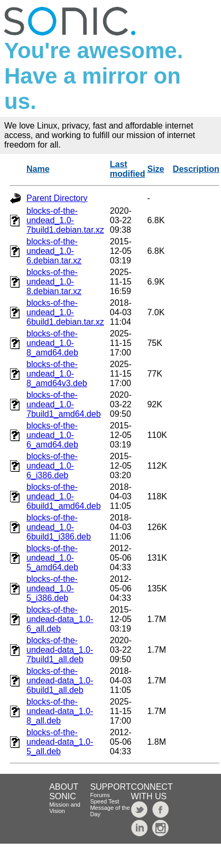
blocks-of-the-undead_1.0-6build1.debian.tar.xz (65, 312)
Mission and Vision (65, 808)
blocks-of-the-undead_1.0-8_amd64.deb (52, 343)
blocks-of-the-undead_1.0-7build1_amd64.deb (64, 404)
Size (155, 169)
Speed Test (104, 801)
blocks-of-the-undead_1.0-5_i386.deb (52, 588)
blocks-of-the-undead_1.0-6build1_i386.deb (59, 527)
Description (196, 169)
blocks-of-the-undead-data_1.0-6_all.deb (60, 619)
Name (38, 169)
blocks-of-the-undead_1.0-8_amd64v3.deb (57, 374)
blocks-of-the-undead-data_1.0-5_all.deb (60, 742)
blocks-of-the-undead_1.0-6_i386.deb (52, 466)
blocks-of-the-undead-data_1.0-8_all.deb (60, 711)
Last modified (128, 169)
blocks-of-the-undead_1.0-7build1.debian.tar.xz (65, 220)
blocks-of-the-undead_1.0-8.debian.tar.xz (54, 282)
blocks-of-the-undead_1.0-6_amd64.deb (52, 435)
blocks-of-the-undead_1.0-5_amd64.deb (52, 558)
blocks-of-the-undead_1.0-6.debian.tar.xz (54, 251)
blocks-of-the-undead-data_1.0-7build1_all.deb (60, 650)
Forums (100, 795)
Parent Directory (57, 198)
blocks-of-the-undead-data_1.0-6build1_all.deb (60, 680)
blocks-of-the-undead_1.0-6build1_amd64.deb (64, 496)
